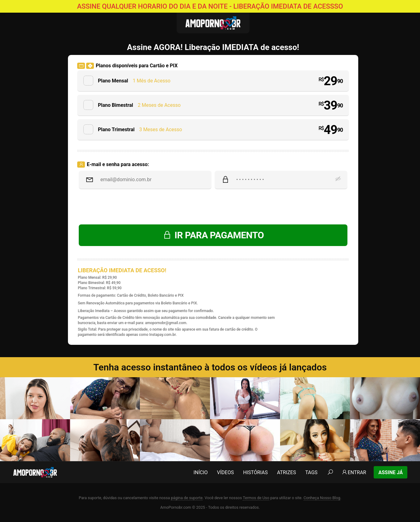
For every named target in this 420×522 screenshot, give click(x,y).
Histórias (255, 472)
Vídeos (226, 472)
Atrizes (286, 472)
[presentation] (213, 207)
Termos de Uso (256, 498)
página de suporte (187, 498)
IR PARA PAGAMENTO (213, 235)
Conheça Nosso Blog (322, 498)
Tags (311, 472)
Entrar (354, 472)
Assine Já (391, 472)
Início (201, 472)
